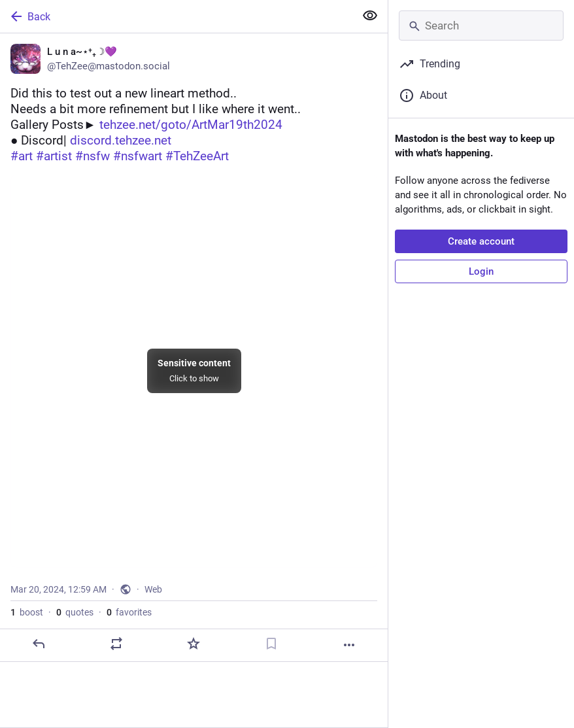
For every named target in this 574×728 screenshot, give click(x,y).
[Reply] (39, 644)
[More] (349, 645)
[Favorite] (194, 644)
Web (153, 589)
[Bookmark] (271, 644)
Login (481, 271)
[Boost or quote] (116, 644)
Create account (481, 241)
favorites (129, 612)
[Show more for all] (370, 16)
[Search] (481, 26)
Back (29, 16)
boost (27, 612)
